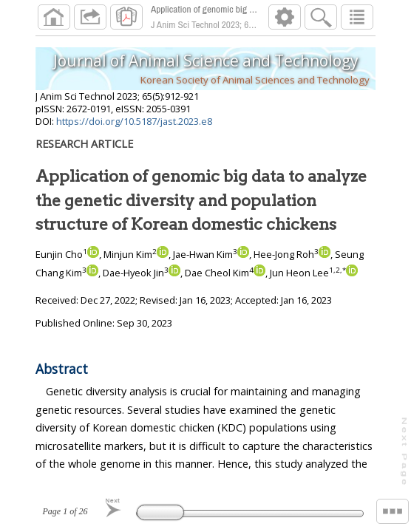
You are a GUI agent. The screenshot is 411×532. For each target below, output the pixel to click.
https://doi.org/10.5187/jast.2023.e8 (134, 121)
